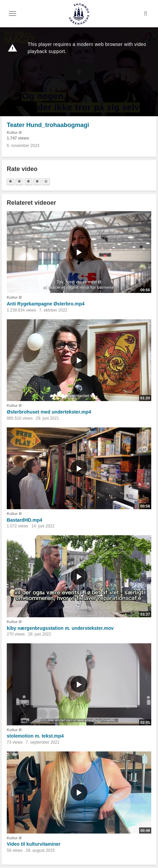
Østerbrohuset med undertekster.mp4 (49, 412)
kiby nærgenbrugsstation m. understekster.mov (60, 628)
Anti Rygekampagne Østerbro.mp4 (46, 304)
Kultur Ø (14, 132)
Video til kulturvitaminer (34, 844)
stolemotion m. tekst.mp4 (35, 736)
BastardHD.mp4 (24, 520)
